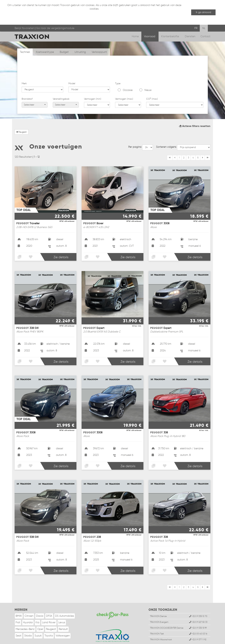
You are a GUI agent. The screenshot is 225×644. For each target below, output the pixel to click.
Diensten (190, 36)
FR (196, 28)
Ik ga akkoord (203, 12)
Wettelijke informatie (33, 640)
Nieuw (148, 69)
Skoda (28, 623)
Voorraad (150, 36)
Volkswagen (63, 623)
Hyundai (28, 610)
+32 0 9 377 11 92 (198, 627)
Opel (40, 617)
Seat (19, 623)
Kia (37, 610)
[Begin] (170, 145)
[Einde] (202, 145)
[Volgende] (208, 145)
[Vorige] (175, 145)
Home (135, 36)
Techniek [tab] (25, 52)
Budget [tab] (64, 52)
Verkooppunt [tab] (99, 52)
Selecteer (35, 84)
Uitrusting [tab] (80, 52)
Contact (205, 36)
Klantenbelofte (170, 36)
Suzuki (38, 623)
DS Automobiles (65, 604)
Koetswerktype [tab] (45, 52)
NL (204, 28)
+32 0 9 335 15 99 (198, 615)
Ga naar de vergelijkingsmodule (55, 28)
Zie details (61, 245)
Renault (63, 617)
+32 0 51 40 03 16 (198, 621)
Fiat (18, 610)
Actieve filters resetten (195, 114)
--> (148, 135)
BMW (19, 604)
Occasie (128, 69)
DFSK (49, 604)
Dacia (40, 604)
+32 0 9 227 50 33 (198, 610)
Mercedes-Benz (25, 617)
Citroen (29, 604)
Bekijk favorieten (24, 28)
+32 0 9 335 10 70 (198, 604)
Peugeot (22, 119)
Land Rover (49, 610)
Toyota (49, 623)
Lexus (62, 610)
